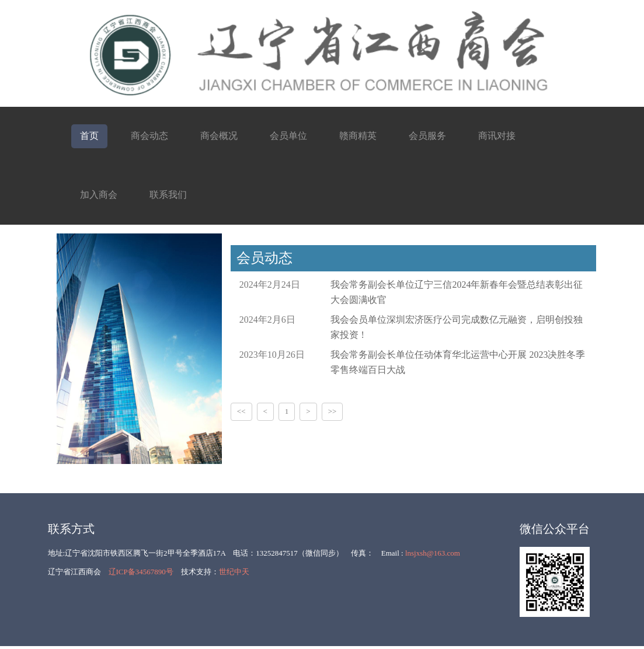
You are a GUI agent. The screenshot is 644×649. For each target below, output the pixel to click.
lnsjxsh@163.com (433, 553)
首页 (89, 136)
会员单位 (288, 136)
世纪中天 (234, 572)
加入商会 (99, 195)
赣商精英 (358, 136)
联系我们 (168, 195)
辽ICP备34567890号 (141, 572)
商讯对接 (497, 136)
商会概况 (219, 136)
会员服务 (427, 136)
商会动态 (149, 136)
